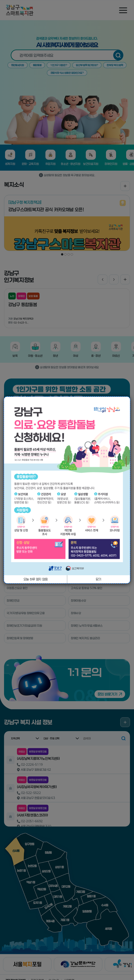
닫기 (99, 579)
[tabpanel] (67, 486)
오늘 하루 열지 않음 (36, 579)
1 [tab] (67, 569)
